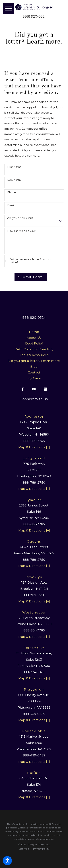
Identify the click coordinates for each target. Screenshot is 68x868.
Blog (34, 367)
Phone (12, 193)
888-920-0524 (34, 318)
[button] (7, 861)
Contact (34, 372)
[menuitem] (34, 332)
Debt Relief (34, 343)
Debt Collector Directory (34, 349)
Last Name (14, 180)
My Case (34, 378)
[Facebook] (23, 389)
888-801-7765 (34, 441)
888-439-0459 (34, 714)
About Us (34, 337)
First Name (14, 167)
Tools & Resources (34, 355)
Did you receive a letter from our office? (30, 261)
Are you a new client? (21, 218)
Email (11, 205)
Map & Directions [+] (34, 447)
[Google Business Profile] (45, 389)
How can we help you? (22, 231)
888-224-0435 (34, 672)
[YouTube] (34, 389)
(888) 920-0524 (34, 17)
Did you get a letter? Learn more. (34, 361)
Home (34, 332)
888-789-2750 (34, 482)
